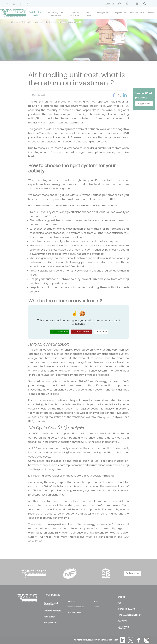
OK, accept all (59, 332)
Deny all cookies (81, 332)
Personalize (101, 332)
